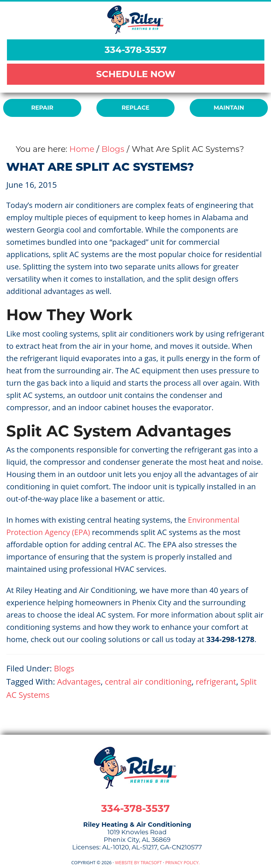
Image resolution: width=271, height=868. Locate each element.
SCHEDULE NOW (136, 74)
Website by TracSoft (138, 862)
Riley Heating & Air (136, 20)
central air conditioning (148, 682)
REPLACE (135, 108)
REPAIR (42, 108)
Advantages (79, 682)
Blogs (64, 668)
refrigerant (216, 682)
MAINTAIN (229, 108)
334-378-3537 (136, 50)
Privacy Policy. (182, 862)
